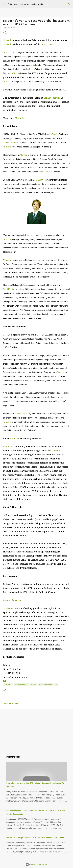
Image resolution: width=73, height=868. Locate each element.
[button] (5, 33)
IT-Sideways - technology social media (25, 4)
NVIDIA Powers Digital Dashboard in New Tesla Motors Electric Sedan (35, 838)
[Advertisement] (36, 730)
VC (56, 684)
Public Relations (46, 684)
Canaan (24, 155)
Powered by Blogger (37, 864)
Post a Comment (12, 703)
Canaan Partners (52, 98)
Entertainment (21, 684)
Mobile (33, 684)
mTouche (7, 53)
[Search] (69, 4)
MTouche (8, 40)
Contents (8, 684)
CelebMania (8, 289)
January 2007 (47, 44)
